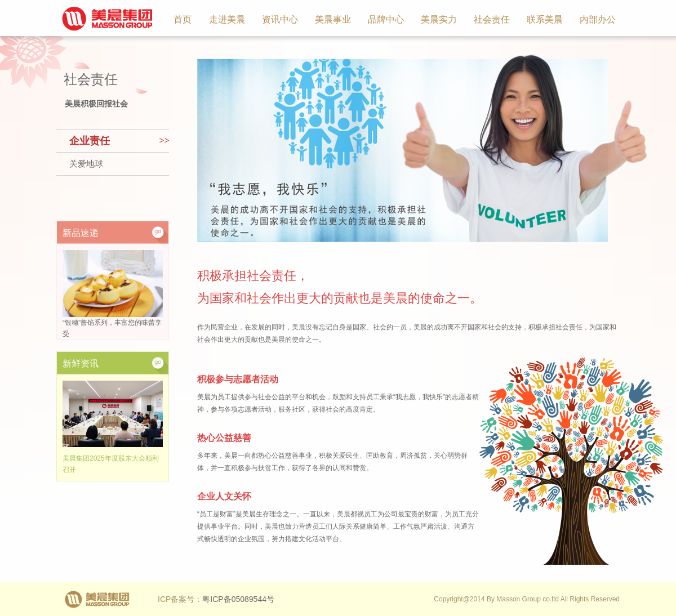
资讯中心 (280, 19)
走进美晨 (227, 19)
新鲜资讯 (81, 363)
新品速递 (81, 233)
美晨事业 (333, 19)
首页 (183, 19)
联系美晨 (545, 19)
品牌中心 (386, 19)
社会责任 (492, 19)
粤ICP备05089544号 (238, 599)
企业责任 (90, 141)
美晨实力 (439, 19)
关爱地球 (86, 164)
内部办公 (598, 19)
